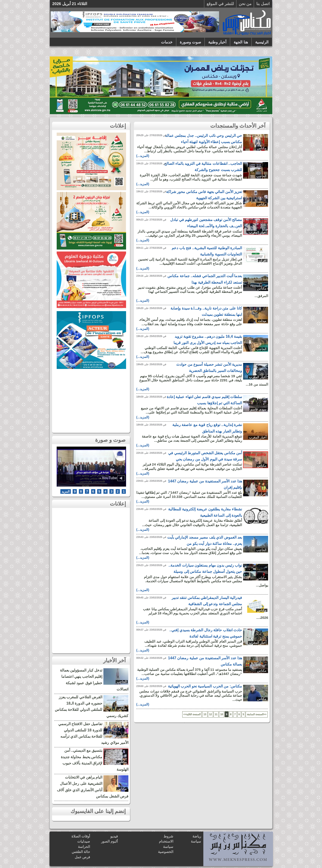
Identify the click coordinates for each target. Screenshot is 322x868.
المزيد (66, 491)
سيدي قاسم (258, 409)
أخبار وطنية (217, 42)
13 (205, 714)
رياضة (197, 836)
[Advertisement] (91, 400)
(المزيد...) (143, 156)
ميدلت (262, 321)
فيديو (114, 836)
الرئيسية (262, 42)
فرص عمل (82, 857)
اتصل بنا (263, 4)
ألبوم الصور (109, 841)
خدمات (167, 42)
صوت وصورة (190, 42)
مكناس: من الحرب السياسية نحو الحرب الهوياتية (205, 686)
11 (216, 714)
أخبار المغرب (258, 232)
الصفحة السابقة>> (257, 714)
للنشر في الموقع (220, 4)
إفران (263, 261)
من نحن (245, 4)
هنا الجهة (241, 42)
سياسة (196, 841)
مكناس (262, 148)
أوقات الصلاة (81, 836)
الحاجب (261, 176)
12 (211, 714)
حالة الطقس (81, 852)
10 (222, 714)
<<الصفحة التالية (192, 714)
